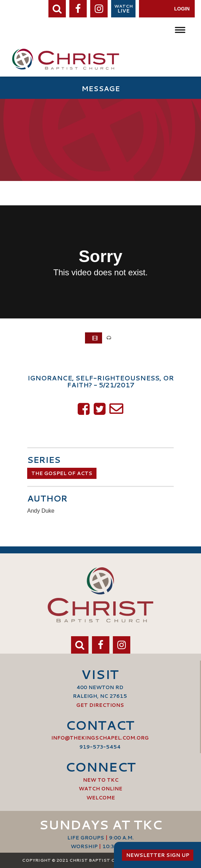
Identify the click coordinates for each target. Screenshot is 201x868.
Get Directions (100, 705)
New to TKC (101, 780)
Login (182, 9)
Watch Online (100, 789)
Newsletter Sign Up (158, 855)
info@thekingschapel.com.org (100, 738)
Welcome (101, 798)
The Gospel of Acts (62, 473)
